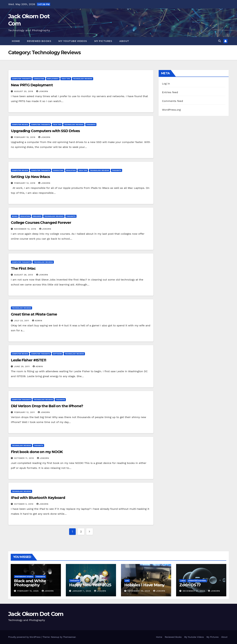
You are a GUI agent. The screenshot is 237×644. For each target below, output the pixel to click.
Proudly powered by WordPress (25, 637)
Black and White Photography (30, 583)
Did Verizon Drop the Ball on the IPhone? (47, 406)
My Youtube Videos (73, 41)
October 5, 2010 (24, 504)
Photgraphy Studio (24, 577)
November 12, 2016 (26, 229)
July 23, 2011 (22, 321)
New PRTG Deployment (32, 85)
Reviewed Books (39, 41)
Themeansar (69, 637)
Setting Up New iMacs (30, 177)
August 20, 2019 (24, 91)
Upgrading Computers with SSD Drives (45, 131)
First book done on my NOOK (37, 452)
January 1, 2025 (82, 591)
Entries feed (170, 92)
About (124, 41)
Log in (166, 84)
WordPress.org (171, 110)
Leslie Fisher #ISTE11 (28, 360)
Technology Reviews (83, 79)
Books (15, 216)
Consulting (39, 79)
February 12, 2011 (25, 412)
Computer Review (20, 124)
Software (57, 354)
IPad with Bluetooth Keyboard (38, 498)
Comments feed (172, 101)
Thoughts (91, 124)
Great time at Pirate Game (34, 314)
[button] (220, 41)
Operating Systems (197, 581)
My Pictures (103, 41)
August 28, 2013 (24, 275)
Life (127, 581)
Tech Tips (66, 79)
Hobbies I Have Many (144, 585)
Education (71, 170)
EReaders (37, 216)
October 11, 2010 (24, 458)
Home (16, 41)
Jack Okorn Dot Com (36, 614)
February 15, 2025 (28, 591)
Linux (183, 581)
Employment (53, 79)
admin (37, 321)
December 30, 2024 (139, 591)
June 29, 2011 (22, 366)
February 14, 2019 (25, 183)
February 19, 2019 (25, 137)
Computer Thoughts (21, 79)
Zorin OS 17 (190, 585)
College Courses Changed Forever (41, 223)
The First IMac (23, 268)
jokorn (42, 91)
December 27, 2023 (194, 591)
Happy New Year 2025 (90, 585)
